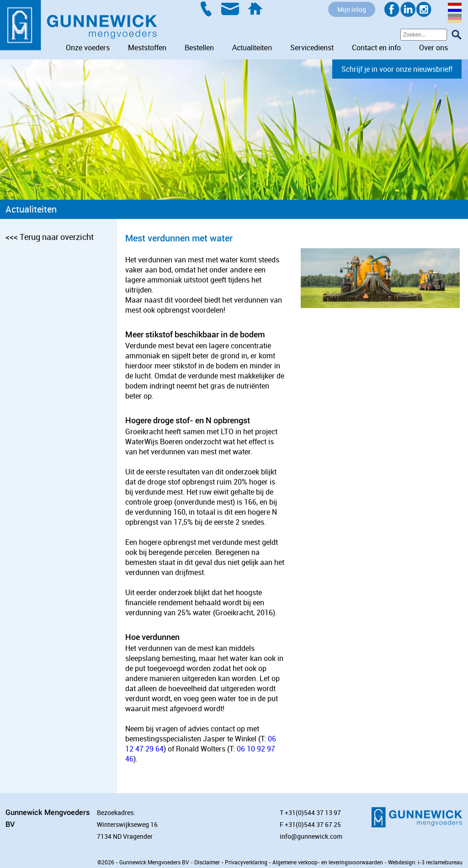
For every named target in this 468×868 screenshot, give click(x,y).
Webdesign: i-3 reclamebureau (425, 862)
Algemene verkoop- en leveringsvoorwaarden (328, 862)
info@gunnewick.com (311, 836)
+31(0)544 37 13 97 (313, 812)
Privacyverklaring (246, 862)
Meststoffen (147, 48)
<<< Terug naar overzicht (50, 237)
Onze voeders (88, 48)
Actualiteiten (252, 48)
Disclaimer (207, 862)
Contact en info (376, 48)
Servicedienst (312, 48)
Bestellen (199, 48)
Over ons (433, 48)
